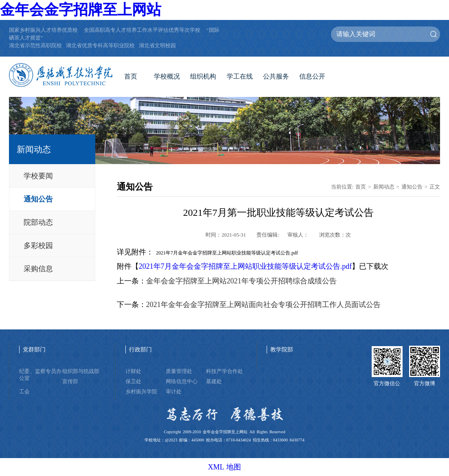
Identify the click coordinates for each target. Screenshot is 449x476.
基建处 (214, 382)
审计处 (174, 392)
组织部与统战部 (81, 371)
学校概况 (167, 76)
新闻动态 (384, 187)
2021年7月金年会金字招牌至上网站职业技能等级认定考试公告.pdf (245, 266)
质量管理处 (179, 371)
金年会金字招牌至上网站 (81, 10)
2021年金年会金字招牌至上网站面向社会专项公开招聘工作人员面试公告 (263, 305)
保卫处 (133, 382)
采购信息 (38, 269)
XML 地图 (225, 467)
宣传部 (70, 382)
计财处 (133, 371)
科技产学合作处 (224, 371)
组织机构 (203, 76)
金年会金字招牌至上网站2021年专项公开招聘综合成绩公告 (241, 281)
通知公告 (38, 199)
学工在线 (240, 76)
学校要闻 (38, 176)
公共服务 (276, 76)
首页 (131, 76)
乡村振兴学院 (141, 392)
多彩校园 (38, 246)
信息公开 (312, 76)
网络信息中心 (182, 382)
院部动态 (38, 222)
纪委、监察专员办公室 (40, 375)
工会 (24, 392)
